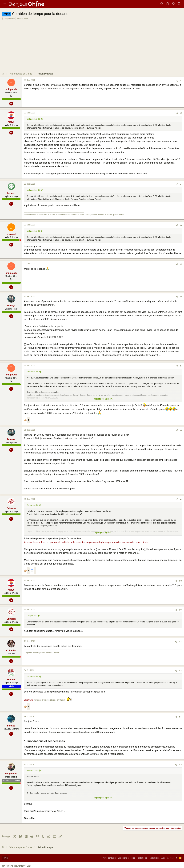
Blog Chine (29, 700)
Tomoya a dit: (32, 372)
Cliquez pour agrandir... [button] (103, 399)
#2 (181, 113)
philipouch (8, 19)
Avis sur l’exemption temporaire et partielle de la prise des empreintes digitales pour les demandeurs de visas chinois (86, 542)
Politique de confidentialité (148, 858)
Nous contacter (109, 858)
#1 (181, 81)
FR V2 (5, 858)
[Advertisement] (92, 44)
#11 (181, 610)
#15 (181, 765)
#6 (181, 297)
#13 (181, 671)
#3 (181, 184)
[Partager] (177, 81)
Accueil (170, 858)
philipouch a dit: (33, 119)
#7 (181, 366)
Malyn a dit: (32, 616)
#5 (181, 264)
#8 (181, 430)
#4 (181, 225)
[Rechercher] (179, 4)
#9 (181, 499)
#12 (181, 642)
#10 (181, 581)
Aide (163, 858)
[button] (5, 4)
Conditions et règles (126, 858)
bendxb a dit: (32, 771)
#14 (181, 717)
